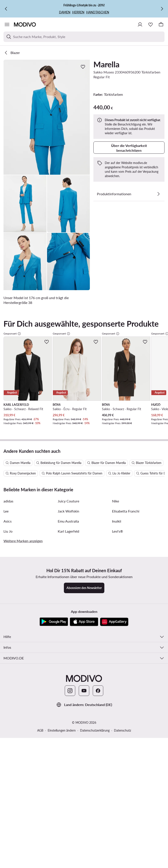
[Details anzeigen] (158, 194)
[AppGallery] (114, 503)
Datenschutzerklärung (95, 612)
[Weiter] (162, 9)
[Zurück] (6, 9)
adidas (8, 383)
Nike (115, 383)
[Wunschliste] (150, 24)
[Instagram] (70, 572)
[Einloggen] (140, 24)
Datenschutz (122, 612)
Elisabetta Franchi (126, 393)
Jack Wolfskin (68, 393)
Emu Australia (68, 403)
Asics (8, 403)
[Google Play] (54, 503)
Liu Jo (8, 413)
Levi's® (117, 413)
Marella (106, 64)
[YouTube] (84, 572)
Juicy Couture (68, 383)
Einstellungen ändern (62, 612)
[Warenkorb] (161, 24)
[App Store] (84, 503)
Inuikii (117, 403)
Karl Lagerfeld (68, 413)
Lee (6, 393)
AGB (40, 612)
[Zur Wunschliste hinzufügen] (83, 67)
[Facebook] (98, 572)
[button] (47, 117)
